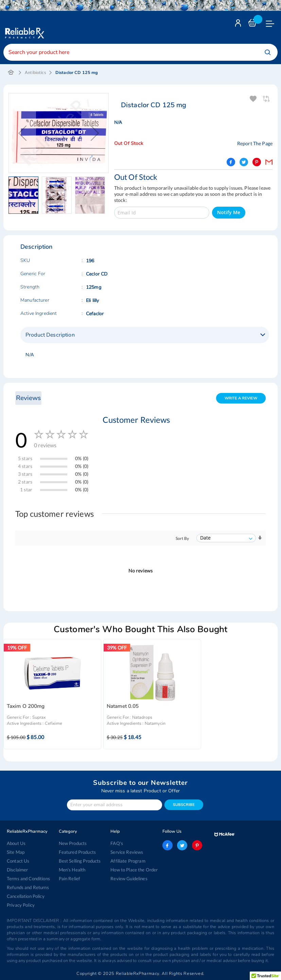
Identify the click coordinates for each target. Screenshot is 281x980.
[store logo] (24, 28)
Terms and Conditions (28, 879)
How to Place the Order (134, 870)
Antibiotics (35, 72)
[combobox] (140, 52)
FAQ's (117, 843)
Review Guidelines (129, 879)
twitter (182, 845)
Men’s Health (72, 870)
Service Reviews (127, 852)
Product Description (50, 335)
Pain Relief (69, 879)
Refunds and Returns (28, 887)
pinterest (197, 845)
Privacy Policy (21, 905)
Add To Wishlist (254, 99)
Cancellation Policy (26, 896)
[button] (25, 195)
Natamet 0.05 (123, 706)
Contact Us (18, 861)
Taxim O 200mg (26, 706)
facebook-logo (168, 845)
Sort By (182, 538)
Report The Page (255, 143)
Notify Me (229, 212)
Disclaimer (17, 870)
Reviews (28, 398)
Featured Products (77, 852)
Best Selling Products (80, 861)
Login (239, 25)
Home (11, 73)
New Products (73, 843)
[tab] (145, 335)
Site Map (16, 852)
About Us (16, 843)
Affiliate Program (127, 861)
